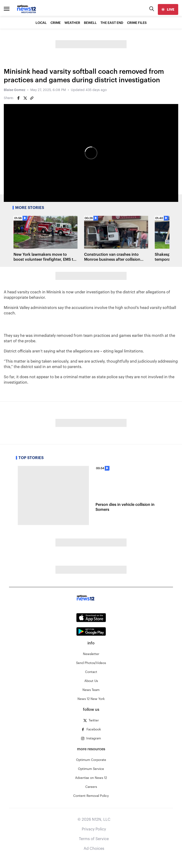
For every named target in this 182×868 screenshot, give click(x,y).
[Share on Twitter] (25, 98)
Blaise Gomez (15, 90)
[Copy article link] (32, 98)
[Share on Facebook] (18, 98)
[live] (168, 9)
